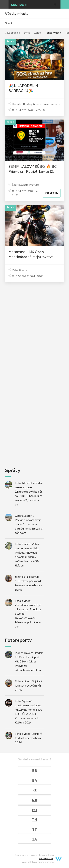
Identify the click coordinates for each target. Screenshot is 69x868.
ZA (35, 839)
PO (34, 810)
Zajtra (38, 33)
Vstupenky (52, 193)
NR (34, 800)
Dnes (27, 33)
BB (35, 770)
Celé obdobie (12, 33)
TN (35, 820)
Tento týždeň (53, 33)
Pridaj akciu (65, 4)
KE (35, 790)
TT (35, 829)
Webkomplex (46, 858)
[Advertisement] (35, 366)
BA (35, 780)
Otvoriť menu (4, 4)
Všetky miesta (17, 14)
